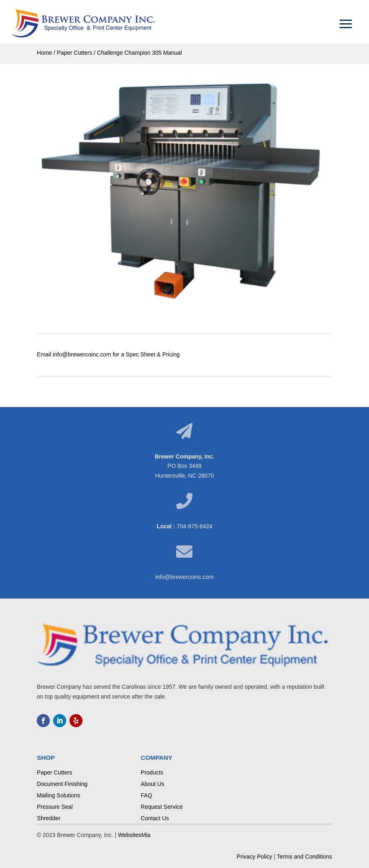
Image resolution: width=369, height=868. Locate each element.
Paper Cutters (74, 53)
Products (152, 772)
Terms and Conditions (304, 857)
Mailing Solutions (58, 795)
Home (44, 53)
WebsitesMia (134, 835)
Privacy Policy (254, 857)
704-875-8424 (194, 526)
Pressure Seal (55, 807)
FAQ (146, 795)
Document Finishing (62, 784)
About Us (152, 784)
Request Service (162, 807)
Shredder (49, 818)
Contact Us (155, 818)
